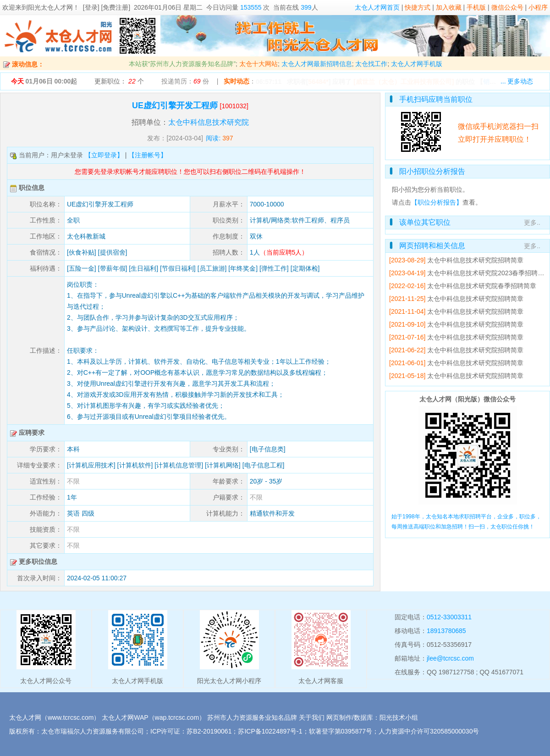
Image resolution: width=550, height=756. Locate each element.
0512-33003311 (449, 617)
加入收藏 (449, 7)
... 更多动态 (517, 81)
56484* (318, 82)
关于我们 (312, 717)
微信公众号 (507, 7)
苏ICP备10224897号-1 (270, 731)
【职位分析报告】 (437, 202)
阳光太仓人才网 (50, 7)
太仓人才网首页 (377, 7)
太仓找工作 (371, 64)
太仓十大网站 (258, 64)
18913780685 (446, 631)
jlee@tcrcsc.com (450, 658)
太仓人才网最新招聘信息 (317, 64)
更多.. (532, 222)
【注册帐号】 (148, 155)
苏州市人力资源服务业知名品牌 (252, 717)
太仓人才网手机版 (417, 64)
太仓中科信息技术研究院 (209, 122)
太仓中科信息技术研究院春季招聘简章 (482, 286)
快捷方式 (418, 7)
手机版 (476, 7)
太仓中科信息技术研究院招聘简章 (475, 260)
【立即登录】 (104, 155)
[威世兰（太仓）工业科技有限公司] (404, 82)
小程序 (538, 7)
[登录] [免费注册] (107, 7)
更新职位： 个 (119, 81)
